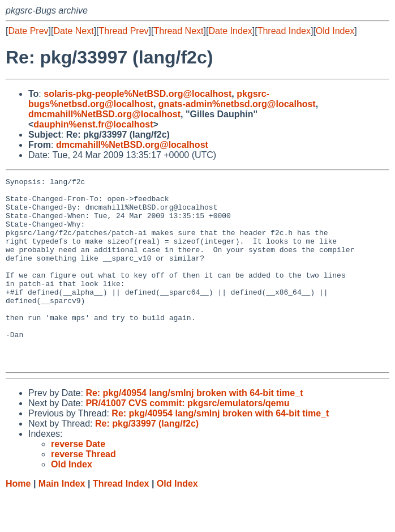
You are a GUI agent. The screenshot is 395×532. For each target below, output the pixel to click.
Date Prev (28, 31)
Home (18, 521)
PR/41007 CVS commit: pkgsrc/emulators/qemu (187, 441)
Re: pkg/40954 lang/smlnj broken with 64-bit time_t (194, 430)
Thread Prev (124, 31)
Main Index (62, 521)
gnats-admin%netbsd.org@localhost (237, 104)
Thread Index (284, 31)
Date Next (73, 31)
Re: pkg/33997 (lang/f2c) (147, 461)
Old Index (335, 31)
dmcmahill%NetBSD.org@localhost (104, 114)
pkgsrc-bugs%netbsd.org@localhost (149, 99)
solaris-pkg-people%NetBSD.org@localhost (138, 94)
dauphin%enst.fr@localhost (93, 124)
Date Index (230, 31)
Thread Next (178, 31)
